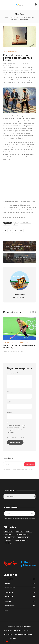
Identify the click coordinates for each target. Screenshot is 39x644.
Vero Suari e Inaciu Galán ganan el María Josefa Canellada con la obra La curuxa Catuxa (17, 259)
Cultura (24, 255)
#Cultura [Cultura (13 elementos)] (9, 534)
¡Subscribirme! (30, 464)
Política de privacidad (23, 634)
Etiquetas (8, 223)
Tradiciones (17, 244)
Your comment (12, 373)
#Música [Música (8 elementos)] (8, 540)
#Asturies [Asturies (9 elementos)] (9, 532)
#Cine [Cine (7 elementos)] (29, 532)
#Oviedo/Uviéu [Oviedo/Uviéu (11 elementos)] (21, 540)
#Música (7, 225)
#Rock (15, 225)
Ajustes (27, 630)
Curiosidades (9, 342)
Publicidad (8, 634)
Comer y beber (20, 588)
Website (10, 412)
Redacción (6, 63)
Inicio (7, 17)
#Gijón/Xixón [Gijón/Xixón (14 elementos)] (23, 537)
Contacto (8, 630)
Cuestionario (20, 597)
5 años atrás (12, 63)
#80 (16, 223)
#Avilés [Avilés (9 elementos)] (19, 532)
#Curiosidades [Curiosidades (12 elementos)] (22, 534)
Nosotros (18, 630)
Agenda (20, 583)
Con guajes (20, 592)
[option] (19, 334)
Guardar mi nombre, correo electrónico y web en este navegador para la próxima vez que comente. (19, 429)
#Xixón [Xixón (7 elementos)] (8, 543)
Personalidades (15, 17)
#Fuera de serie (26, 223)
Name (9, 392)
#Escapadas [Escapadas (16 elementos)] (9, 537)
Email (9, 402)
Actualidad (20, 579)
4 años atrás (12, 352)
